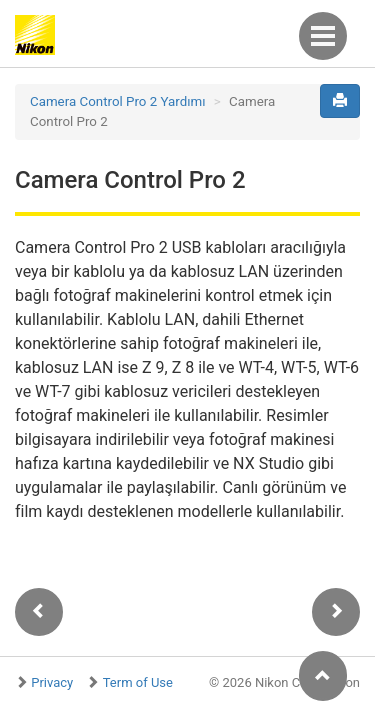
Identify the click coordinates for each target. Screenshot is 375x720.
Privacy (52, 682)
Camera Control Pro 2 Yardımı (118, 101)
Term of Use (138, 682)
